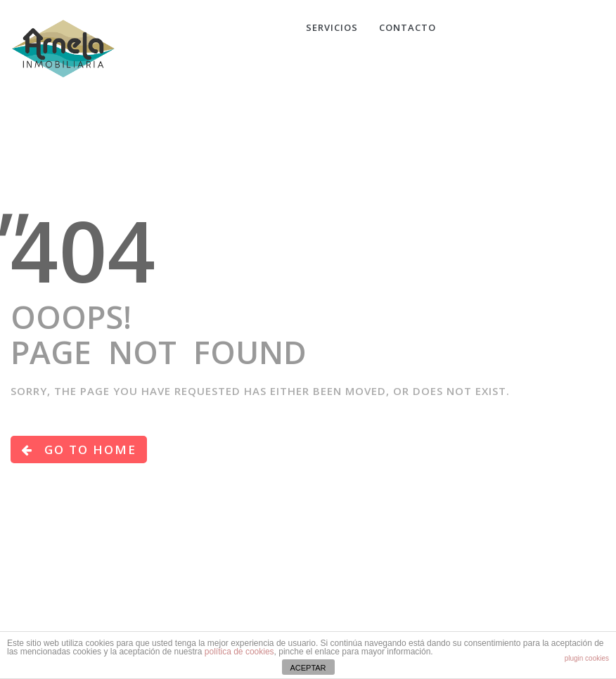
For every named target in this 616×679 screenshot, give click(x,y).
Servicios (332, 27)
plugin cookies (587, 658)
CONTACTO (408, 27)
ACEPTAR (308, 668)
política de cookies (239, 652)
